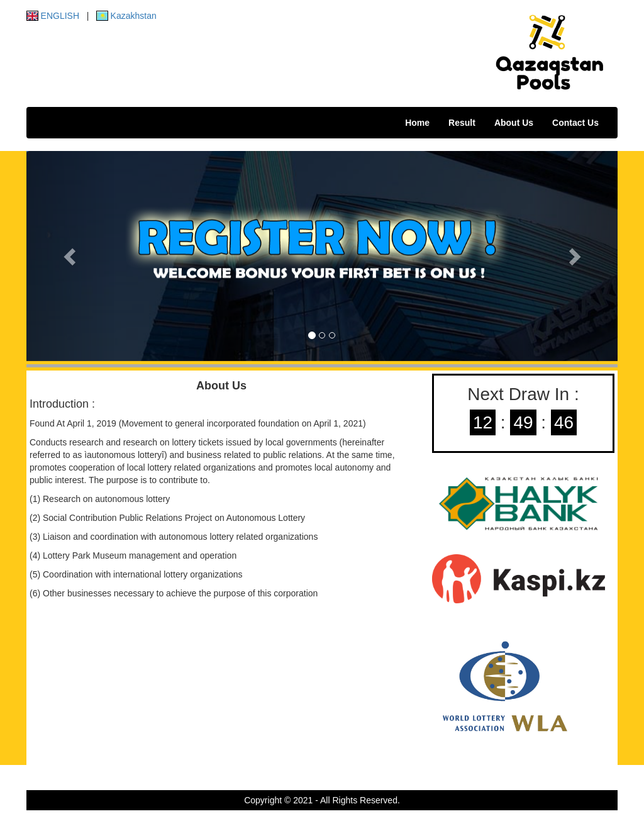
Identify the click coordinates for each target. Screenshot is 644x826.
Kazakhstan (126, 16)
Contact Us (575, 123)
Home (417, 123)
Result (462, 123)
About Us (514, 123)
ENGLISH (53, 16)
